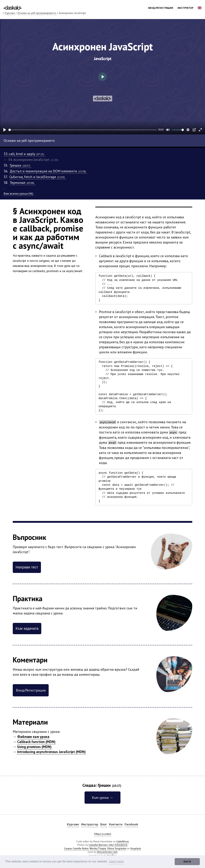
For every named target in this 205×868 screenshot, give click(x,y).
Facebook (131, 824)
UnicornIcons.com (107, 852)
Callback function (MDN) (36, 742)
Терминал (23, 183)
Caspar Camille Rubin (76, 848)
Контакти (116, 824)
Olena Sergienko (117, 848)
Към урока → (102, 798)
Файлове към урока (33, 737)
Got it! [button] (187, 862)
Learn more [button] (116, 861)
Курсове (10, 13)
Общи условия (103, 834)
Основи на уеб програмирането (37, 13)
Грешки (21, 165)
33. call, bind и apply (24, 154)
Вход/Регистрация (161, 8)
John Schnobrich (118, 845)
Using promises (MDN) (34, 747)
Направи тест (27, 567)
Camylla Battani (98, 845)
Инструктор (185, 8)
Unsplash (136, 848)
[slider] (83, 130)
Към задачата (27, 628)
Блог (104, 824)
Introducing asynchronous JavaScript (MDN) (51, 752)
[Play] (5, 130)
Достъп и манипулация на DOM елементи (48, 171)
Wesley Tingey (98, 848)
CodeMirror (123, 841)
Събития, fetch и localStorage (38, 177)
